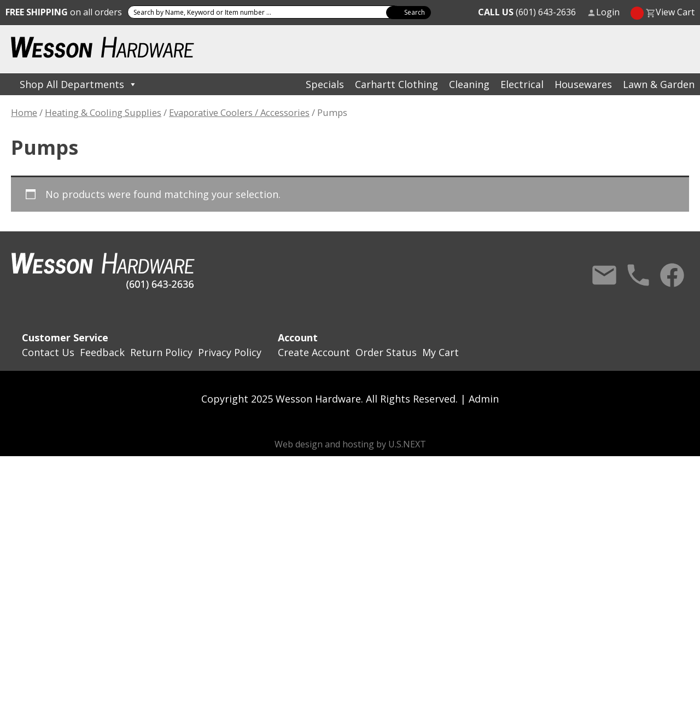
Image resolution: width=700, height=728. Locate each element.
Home (24, 112)
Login (608, 12)
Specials (325, 84)
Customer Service (65, 337)
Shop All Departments (78, 84)
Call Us (638, 275)
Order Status (386, 352)
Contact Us (604, 275)
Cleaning (469, 84)
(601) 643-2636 (527, 12)
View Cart (675, 12)
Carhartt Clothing (396, 84)
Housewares (583, 84)
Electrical (522, 84)
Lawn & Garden (659, 84)
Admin (484, 399)
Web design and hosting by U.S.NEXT (350, 444)
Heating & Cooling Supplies (103, 112)
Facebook (672, 275)
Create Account (314, 352)
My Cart (441, 352)
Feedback (102, 352)
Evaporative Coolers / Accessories (239, 112)
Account (298, 337)
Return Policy (161, 352)
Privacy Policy (230, 352)
